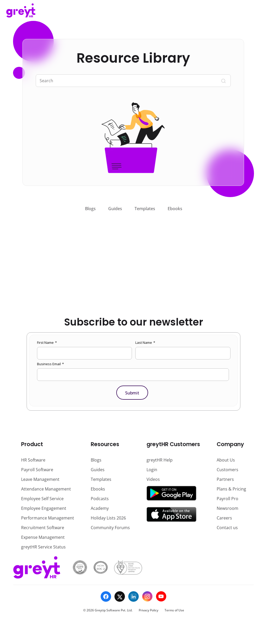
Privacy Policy (148, 610)
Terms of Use (174, 610)
